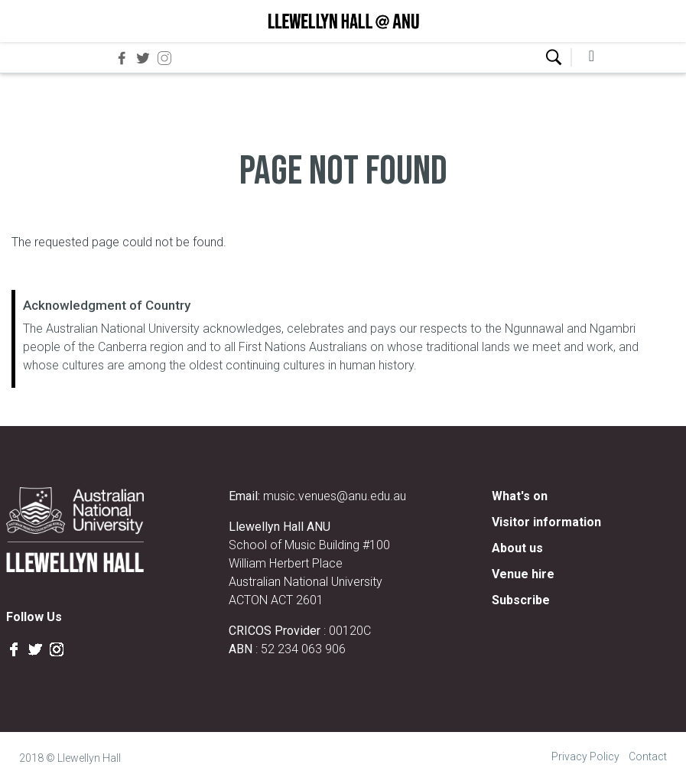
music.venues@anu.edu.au (335, 496)
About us (517, 548)
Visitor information (546, 522)
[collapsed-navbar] (592, 58)
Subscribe (521, 600)
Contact (648, 756)
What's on (520, 496)
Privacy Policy (585, 756)
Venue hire (523, 574)
